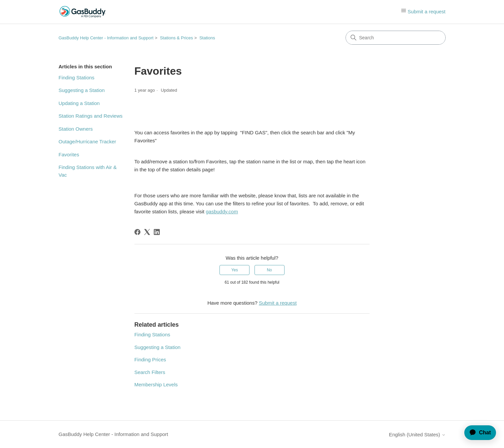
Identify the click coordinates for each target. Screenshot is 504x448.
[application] (477, 433)
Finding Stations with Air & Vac (88, 171)
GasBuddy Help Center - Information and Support (106, 38)
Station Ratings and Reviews (91, 116)
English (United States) (417, 434)
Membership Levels (156, 384)
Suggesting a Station (82, 90)
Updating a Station (79, 103)
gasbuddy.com (222, 211)
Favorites (69, 154)
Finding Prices (150, 359)
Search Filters (150, 372)
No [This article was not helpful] (269, 270)
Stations (207, 38)
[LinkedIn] (157, 232)
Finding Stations (77, 77)
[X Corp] (147, 232)
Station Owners (76, 129)
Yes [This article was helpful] (235, 270)
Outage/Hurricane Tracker (88, 141)
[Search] (396, 38)
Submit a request (426, 11)
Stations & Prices (176, 38)
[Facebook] (137, 232)
